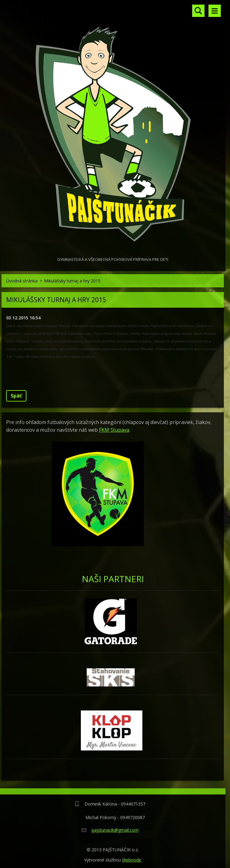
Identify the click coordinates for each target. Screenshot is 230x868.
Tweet (64, 378)
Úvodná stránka (22, 281)
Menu (215, 11)
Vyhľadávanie (198, 11)
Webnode (132, 860)
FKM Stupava (114, 430)
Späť (16, 396)
